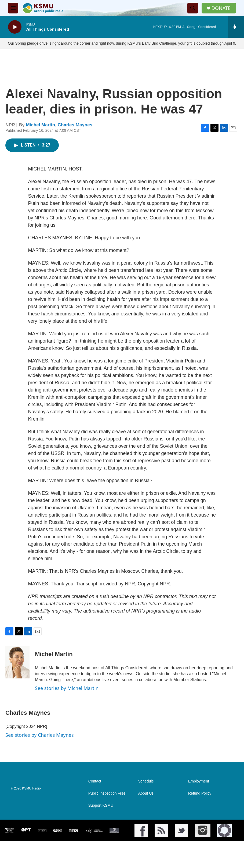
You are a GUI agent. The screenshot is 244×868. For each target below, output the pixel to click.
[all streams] (236, 27)
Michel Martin (41, 130)
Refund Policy (200, 820)
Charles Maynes (75, 130)
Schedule (146, 808)
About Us (146, 820)
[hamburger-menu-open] (13, 8)
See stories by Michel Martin (67, 693)
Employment (199, 808)
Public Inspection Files (107, 820)
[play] (15, 27)
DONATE (221, 8)
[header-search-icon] (193, 8)
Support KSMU (101, 832)
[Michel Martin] (17, 668)
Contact (95, 808)
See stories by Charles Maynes (40, 740)
